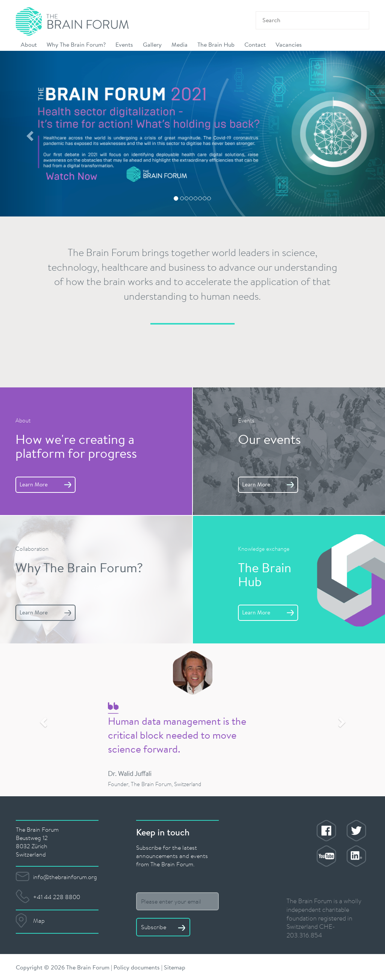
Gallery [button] (152, 44)
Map (39, 921)
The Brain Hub (216, 44)
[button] (29, 134)
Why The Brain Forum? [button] (76, 44)
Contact (255, 44)
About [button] (29, 44)
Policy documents (137, 967)
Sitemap (175, 967)
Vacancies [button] (289, 44)
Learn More (45, 484)
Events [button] (124, 44)
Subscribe (163, 927)
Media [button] (180, 44)
